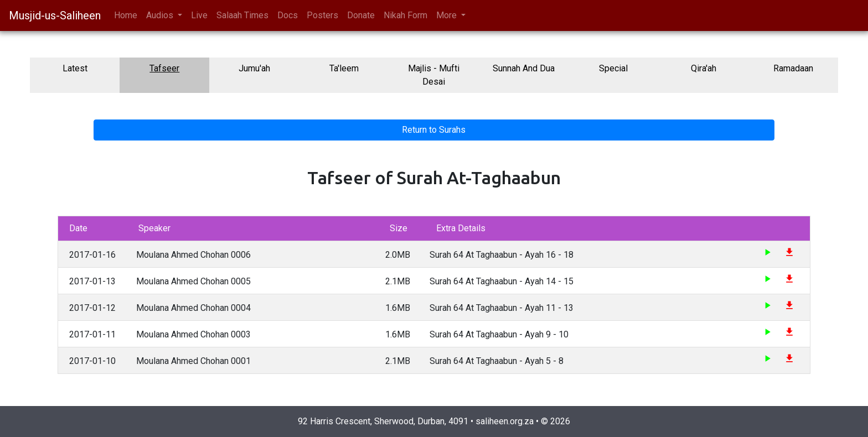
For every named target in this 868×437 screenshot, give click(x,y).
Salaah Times (242, 15)
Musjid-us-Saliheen (55, 15)
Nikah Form (405, 15)
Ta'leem (344, 68)
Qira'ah (704, 68)
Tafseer (164, 68)
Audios (161, 15)
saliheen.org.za (505, 421)
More (448, 15)
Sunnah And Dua (524, 68)
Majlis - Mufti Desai (434, 75)
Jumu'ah (254, 68)
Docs (288, 15)
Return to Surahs (434, 130)
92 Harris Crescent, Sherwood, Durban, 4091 (383, 421)
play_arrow (767, 252)
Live (199, 15)
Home (126, 15)
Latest (75, 68)
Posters (322, 15)
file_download (789, 252)
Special (613, 68)
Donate (361, 15)
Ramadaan (793, 68)
